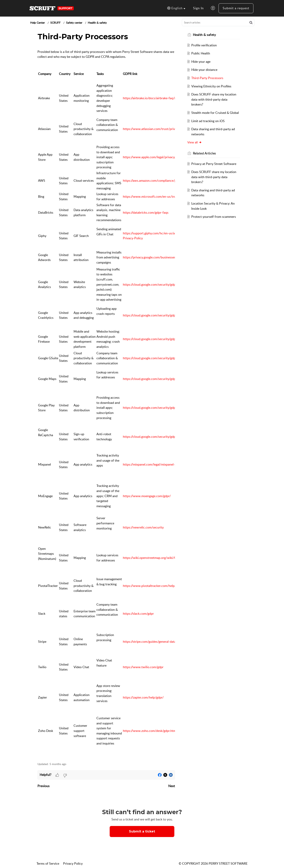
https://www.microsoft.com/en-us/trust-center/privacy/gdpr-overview (172, 196)
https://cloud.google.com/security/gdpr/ (150, 284)
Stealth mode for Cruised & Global (215, 113)
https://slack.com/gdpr (138, 614)
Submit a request (236, 8)
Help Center (37, 23)
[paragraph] (106, 402)
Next (172, 786)
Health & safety (97, 23)
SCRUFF (55, 23)
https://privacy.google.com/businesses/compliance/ (158, 257)
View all (195, 142)
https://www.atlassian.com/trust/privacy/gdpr (155, 129)
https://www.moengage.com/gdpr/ (147, 496)
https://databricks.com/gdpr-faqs (146, 212)
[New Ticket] (142, 831)
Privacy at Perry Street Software (214, 164)
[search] (218, 22)
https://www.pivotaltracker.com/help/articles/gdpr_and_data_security (171, 586)
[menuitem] (198, 8)
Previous (43, 786)
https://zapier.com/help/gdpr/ (143, 697)
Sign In (198, 8)
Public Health (201, 53)
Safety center (74, 23)
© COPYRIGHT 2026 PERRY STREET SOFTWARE (213, 863)
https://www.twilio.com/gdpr (143, 667)
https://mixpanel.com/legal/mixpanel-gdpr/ (153, 464)
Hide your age (201, 62)
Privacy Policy (73, 863)
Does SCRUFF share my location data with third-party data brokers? (214, 99)
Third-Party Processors (207, 78)
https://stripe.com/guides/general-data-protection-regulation (165, 642)
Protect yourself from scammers (214, 217)
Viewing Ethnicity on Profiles (212, 86)
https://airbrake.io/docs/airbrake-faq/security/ (155, 98)
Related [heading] (205, 153)
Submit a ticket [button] (142, 831)
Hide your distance (205, 70)
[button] (176, 8)
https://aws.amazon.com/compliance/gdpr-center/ (157, 181)
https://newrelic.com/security (143, 527)
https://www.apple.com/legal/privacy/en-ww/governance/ (163, 157)
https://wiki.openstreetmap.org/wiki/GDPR (153, 558)
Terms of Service (48, 863)
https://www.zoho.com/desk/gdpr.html (150, 731)
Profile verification (204, 45)
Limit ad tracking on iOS (208, 121)
